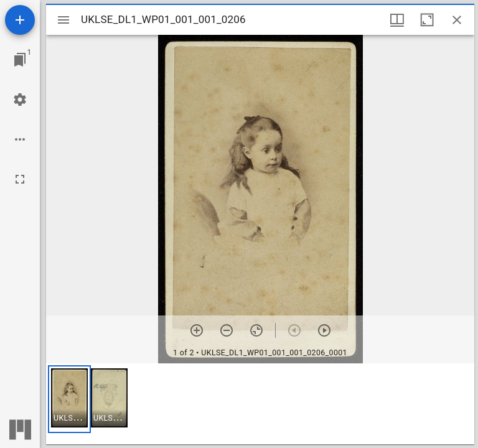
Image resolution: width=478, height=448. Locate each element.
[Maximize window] (427, 20)
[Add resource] (20, 20)
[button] (69, 399)
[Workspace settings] (20, 100)
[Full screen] (20, 179)
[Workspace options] (20, 139)
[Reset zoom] (256, 330)
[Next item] (324, 330)
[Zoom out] (227, 330)
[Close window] (457, 20)
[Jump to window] (20, 60)
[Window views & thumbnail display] (397, 20)
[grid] (260, 404)
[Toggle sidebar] (63, 20)
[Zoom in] (197, 330)
